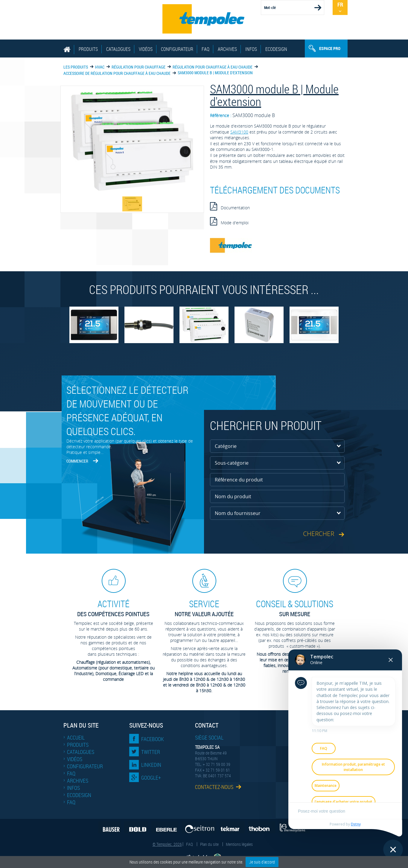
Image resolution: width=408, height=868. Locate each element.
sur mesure (295, 608)
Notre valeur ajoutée (204, 608)
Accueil (76, 737)
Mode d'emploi (229, 221)
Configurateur (177, 49)
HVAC (100, 67)
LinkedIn (151, 765)
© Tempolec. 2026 (167, 844)
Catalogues (118, 49)
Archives (227, 49)
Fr (340, 4)
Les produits (76, 67)
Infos (251, 49)
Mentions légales (239, 844)
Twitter (151, 752)
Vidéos (146, 49)
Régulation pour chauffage (138, 67)
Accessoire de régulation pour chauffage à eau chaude (117, 73)
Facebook (153, 739)
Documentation (230, 206)
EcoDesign (276, 49)
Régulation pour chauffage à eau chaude (213, 67)
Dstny (356, 824)
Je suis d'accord (262, 862)
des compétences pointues (113, 608)
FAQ (205, 49)
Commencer (77, 461)
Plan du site (209, 844)
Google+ (151, 778)
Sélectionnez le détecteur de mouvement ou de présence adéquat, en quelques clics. (127, 410)
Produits (88, 49)
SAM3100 (239, 132)
